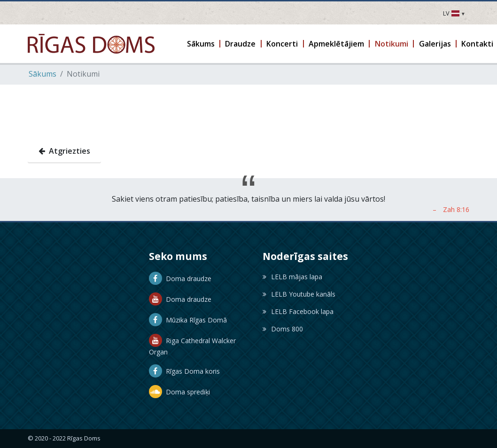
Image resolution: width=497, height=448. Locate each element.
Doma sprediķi (179, 392)
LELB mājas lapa (292, 277)
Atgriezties (64, 151)
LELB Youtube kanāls (299, 294)
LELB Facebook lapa (298, 311)
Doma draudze (180, 279)
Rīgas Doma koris (184, 371)
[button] (201, 44)
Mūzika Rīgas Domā (188, 320)
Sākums (43, 74)
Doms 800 (283, 329)
